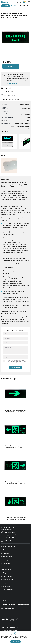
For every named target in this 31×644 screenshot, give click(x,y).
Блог (3, 612)
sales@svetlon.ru (10, 541)
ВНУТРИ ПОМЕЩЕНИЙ (8, 547)
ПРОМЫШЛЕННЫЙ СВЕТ (9, 596)
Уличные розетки (7, 580)
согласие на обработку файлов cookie (11, 638)
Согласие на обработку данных (10, 630)
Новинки (15, 6)
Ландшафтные (7, 576)
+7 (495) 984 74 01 (8, 528)
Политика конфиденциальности (10, 627)
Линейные (5, 553)
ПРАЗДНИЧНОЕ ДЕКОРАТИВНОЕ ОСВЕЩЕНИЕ (15, 604)
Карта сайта (4, 624)
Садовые (5, 573)
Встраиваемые (7, 557)
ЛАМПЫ (4, 600)
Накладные (6, 560)
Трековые (5, 550)
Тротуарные (6, 586)
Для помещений (24, 6)
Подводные (6, 583)
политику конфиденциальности (14, 362)
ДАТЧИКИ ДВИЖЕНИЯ (8, 608)
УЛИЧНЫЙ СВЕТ (6, 570)
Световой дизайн (7, 589)
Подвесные (6, 563)
